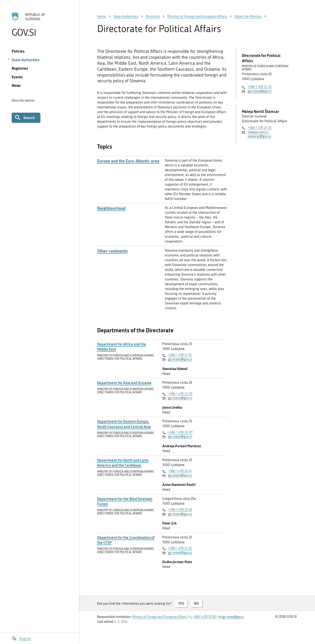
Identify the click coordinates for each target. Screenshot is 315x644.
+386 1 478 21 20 (180, 548)
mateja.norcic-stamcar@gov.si (259, 134)
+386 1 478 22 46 (180, 510)
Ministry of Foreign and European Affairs (159, 617)
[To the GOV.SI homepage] (39, 24)
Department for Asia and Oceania (124, 383)
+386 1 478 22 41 (180, 471)
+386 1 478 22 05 (180, 394)
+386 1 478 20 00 (204, 617)
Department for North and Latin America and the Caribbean (123, 463)
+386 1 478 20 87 (180, 432)
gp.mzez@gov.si (180, 359)
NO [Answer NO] (196, 603)
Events (17, 77)
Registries (20, 68)
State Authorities (26, 60)
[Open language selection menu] (21, 638)
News (16, 85)
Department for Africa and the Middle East (122, 347)
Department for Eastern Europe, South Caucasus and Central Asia (124, 424)
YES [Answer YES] (181, 603)
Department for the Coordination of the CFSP (126, 540)
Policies (18, 51)
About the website (23, 100)
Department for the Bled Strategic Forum (125, 501)
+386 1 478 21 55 (180, 355)
